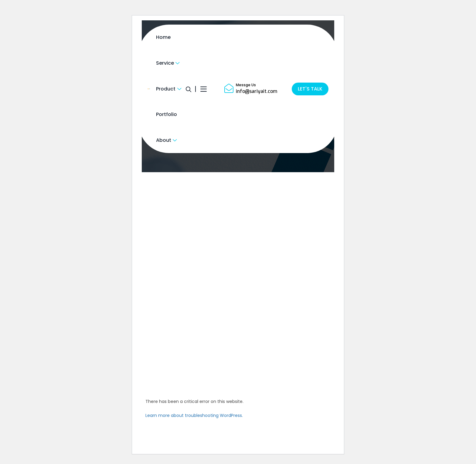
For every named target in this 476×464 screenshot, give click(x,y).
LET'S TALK (310, 89)
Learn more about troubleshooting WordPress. (194, 415)
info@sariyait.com (257, 91)
